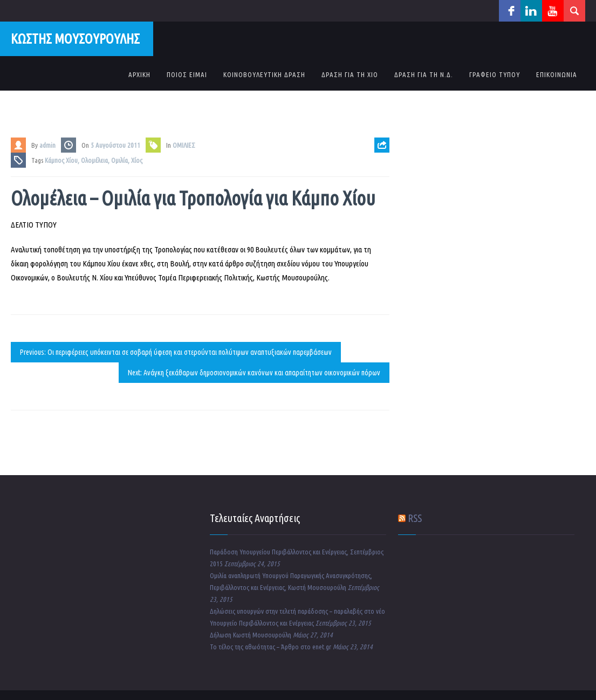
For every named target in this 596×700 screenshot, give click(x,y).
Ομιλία (119, 160)
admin (47, 145)
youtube (553, 11)
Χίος (137, 160)
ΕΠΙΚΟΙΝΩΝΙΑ (557, 74)
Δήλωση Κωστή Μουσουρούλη (251, 635)
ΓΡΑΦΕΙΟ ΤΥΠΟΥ (495, 74)
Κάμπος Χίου (61, 160)
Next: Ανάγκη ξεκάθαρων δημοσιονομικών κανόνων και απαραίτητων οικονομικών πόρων (254, 373)
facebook (510, 11)
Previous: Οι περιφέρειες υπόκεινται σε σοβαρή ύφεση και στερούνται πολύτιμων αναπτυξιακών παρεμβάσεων (176, 352)
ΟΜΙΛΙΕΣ (184, 145)
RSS (415, 518)
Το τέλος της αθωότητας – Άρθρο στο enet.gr (270, 647)
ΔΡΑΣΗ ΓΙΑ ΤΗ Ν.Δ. (424, 74)
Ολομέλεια (94, 160)
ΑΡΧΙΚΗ (139, 74)
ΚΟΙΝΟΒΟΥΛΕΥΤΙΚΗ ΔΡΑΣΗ (264, 74)
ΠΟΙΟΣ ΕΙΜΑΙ (187, 74)
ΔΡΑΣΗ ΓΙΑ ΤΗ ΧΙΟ (350, 74)
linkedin (531, 11)
